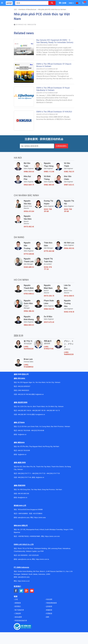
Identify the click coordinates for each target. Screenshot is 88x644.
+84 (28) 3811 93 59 (39, 410)
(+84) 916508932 (29, 366)
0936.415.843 (29, 211)
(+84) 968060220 (69, 353)
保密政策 (18, 603)
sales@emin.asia (23, 517)
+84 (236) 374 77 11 (24, 473)
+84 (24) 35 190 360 (24, 394)
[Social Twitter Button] (21, 591)
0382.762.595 (69, 172)
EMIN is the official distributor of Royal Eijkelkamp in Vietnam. (53, 89)
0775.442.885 (49, 251)
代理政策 (49, 613)
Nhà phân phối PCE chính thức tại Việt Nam (52, 10)
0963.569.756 (29, 185)
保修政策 (49, 610)
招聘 (47, 617)
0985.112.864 (49, 172)
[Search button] (52, 3)
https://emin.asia (40, 517)
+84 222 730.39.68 (24, 430)
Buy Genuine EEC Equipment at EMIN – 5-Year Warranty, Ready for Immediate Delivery (55, 41)
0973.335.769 (49, 296)
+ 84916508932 (23, 513)
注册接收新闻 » (61, 146)
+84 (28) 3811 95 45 (24, 414)
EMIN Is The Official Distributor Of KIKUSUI (54, 112)
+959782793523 (23, 536)
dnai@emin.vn (22, 497)
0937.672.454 (49, 322)
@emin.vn (23, 454)
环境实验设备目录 (21, 621)
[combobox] (31, 3)
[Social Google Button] (27, 591)
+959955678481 (35, 536)
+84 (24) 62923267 (24, 386)
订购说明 (18, 613)
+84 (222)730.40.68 (37, 430)
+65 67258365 (37, 513)
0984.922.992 (49, 309)
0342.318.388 (69, 312)
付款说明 (49, 599)
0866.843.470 (29, 325)
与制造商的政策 (51, 603)
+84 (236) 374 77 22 (39, 473)
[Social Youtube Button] (32, 591)
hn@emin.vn (40, 394)
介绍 (16, 599)
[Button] (2, 3)
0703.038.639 (29, 294)
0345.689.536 (29, 267)
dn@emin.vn (40, 477)
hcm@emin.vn (40, 414)
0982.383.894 (49, 185)
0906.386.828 (29, 311)
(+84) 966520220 (23, 390)
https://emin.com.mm (52, 536)
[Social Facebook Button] (16, 591)
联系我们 (18, 606)
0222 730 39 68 (48, 210)
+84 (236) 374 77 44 (24, 477)
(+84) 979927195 (49, 348)
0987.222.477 (69, 185)
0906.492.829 (69, 248)
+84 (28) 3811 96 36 (24, 410)
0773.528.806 (29, 254)
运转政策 (49, 606)
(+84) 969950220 (29, 348)
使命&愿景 (18, 617)
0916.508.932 (69, 296)
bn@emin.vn (22, 434)
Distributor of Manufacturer (27, 10)
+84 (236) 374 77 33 (53, 473)
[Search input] (31, 3)
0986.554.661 (29, 172)
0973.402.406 (29, 227)
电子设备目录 (19, 610)
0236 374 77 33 (48, 268)
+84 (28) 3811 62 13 (53, 410)
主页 (15, 10)
